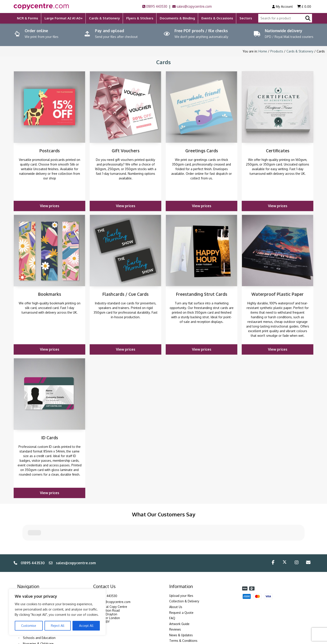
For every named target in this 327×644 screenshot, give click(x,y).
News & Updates (181, 601)
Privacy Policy (179, 618)
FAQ (172, 584)
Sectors (246, 18)
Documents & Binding (177, 18)
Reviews (175, 595)
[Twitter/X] (285, 529)
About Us (176, 572)
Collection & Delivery (184, 567)
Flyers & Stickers (140, 18)
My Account (282, 6)
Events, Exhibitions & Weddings (45, 585)
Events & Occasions (217, 18)
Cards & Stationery (104, 18)
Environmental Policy (184, 612)
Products (277, 51)
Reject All (58, 626)
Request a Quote (181, 578)
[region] (57, 612)
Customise (29, 626)
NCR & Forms (28, 18)
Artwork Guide (179, 589)
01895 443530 (155, 7)
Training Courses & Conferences (46, 573)
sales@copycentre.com (192, 7)
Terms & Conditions (183, 606)
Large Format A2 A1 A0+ (64, 18)
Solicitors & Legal (36, 567)
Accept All (86, 626)
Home (263, 51)
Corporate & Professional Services (48, 580)
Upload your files (181, 561)
